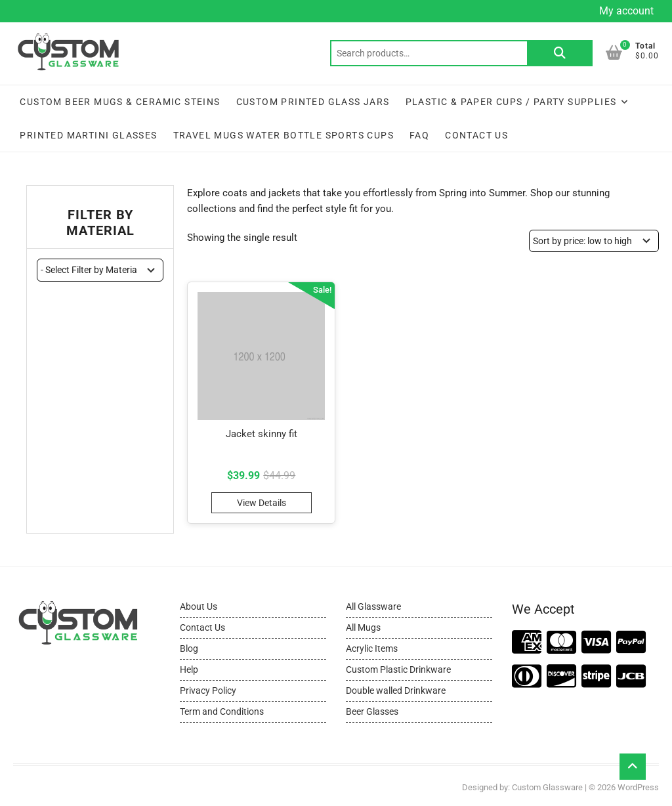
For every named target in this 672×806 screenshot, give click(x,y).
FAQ (419, 135)
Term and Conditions (222, 711)
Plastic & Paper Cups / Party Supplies (511, 102)
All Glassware (373, 606)
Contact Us (476, 135)
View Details (262, 503)
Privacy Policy (208, 690)
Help (189, 669)
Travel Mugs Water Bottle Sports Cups (283, 135)
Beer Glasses (372, 711)
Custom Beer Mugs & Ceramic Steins (120, 102)
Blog (189, 648)
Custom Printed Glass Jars (313, 102)
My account (626, 11)
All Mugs (363, 627)
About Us (199, 606)
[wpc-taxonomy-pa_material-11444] (100, 270)
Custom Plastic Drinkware (398, 669)
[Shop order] (594, 241)
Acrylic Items (372, 648)
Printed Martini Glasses (88, 135)
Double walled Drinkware (396, 690)
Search (560, 53)
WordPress (638, 787)
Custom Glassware (547, 787)
